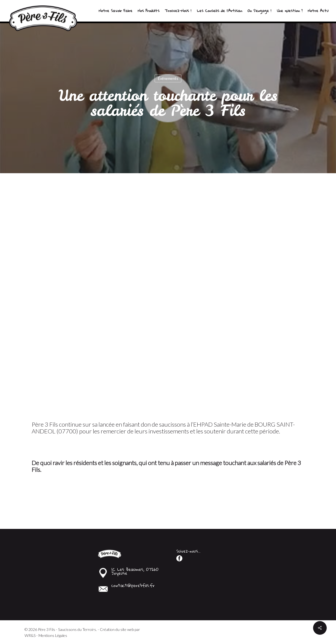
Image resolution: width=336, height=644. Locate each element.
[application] (168, 297)
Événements (168, 78)
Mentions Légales (53, 635)
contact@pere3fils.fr (133, 585)
